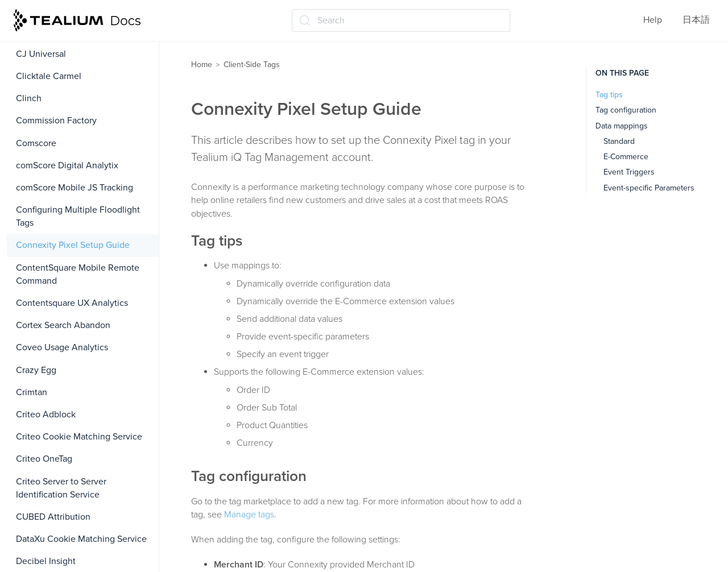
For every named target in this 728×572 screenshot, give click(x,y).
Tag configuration (626, 110)
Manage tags (249, 515)
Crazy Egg (36, 370)
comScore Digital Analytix (67, 165)
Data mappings (622, 126)
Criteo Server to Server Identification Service (61, 488)
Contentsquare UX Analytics (72, 303)
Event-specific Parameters (649, 188)
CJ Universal (41, 54)
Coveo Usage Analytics (62, 347)
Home (202, 65)
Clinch (29, 98)
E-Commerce (626, 157)
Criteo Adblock (46, 415)
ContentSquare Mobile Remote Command (78, 274)
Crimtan (32, 392)
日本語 (696, 20)
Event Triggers (629, 172)
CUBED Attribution (53, 517)
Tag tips (609, 95)
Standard (619, 141)
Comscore (36, 143)
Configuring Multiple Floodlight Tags (78, 216)
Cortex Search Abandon (63, 325)
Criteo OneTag (44, 459)
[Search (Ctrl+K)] (401, 20)
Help (653, 20)
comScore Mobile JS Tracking (75, 188)
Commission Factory (56, 121)
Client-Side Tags (252, 65)
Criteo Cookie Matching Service (79, 437)
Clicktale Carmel (49, 76)
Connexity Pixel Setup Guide (73, 245)
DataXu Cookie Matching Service (81, 539)
